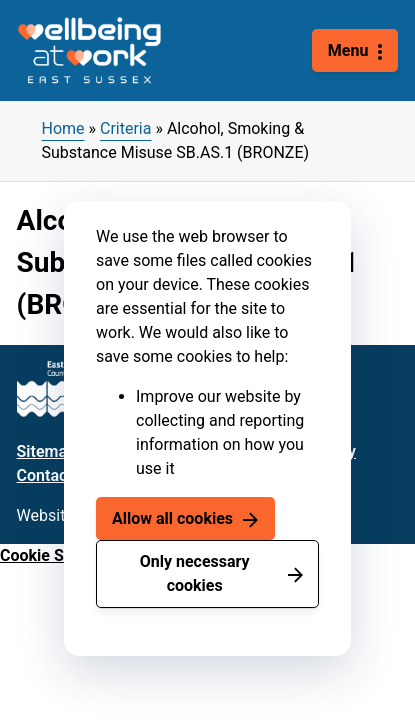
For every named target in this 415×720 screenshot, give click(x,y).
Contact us (55, 475)
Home (63, 128)
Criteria (125, 128)
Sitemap (46, 451)
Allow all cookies (172, 518)
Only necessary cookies (195, 573)
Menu (348, 50)
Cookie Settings (57, 555)
